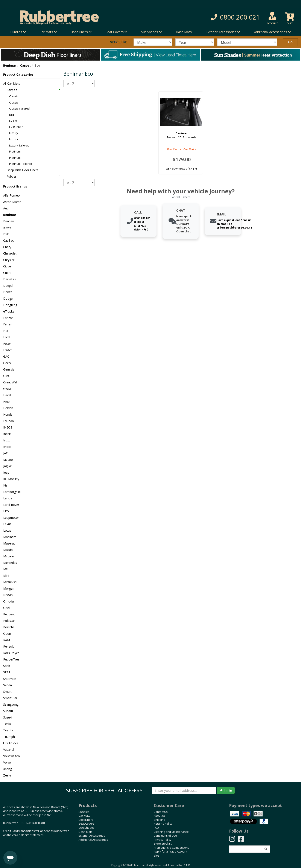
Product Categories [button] (18, 74)
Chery (7, 247)
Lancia (8, 498)
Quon (7, 634)
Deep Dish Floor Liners (22, 170)
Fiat (6, 331)
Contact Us (161, 812)
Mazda (8, 550)
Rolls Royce (11, 653)
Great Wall (10, 382)
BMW (7, 228)
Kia (5, 485)
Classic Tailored (19, 108)
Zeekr (7, 775)
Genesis (9, 369)
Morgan (9, 588)
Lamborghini (12, 492)
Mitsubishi (10, 582)
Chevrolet (10, 253)
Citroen (8, 266)
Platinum (15, 151)
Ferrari (8, 324)
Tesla (7, 724)
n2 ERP (186, 865)
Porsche (9, 627)
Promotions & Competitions (171, 848)
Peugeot (9, 614)
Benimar (10, 65)
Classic (14, 96)
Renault (8, 646)
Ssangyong (11, 704)
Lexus (7, 524)
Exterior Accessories (92, 836)
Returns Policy (163, 824)
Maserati (9, 543)
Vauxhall (9, 750)
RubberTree (11, 659)
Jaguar (8, 466)
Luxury (14, 133)
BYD (6, 234)
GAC (6, 356)
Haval (7, 395)
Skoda (8, 685)
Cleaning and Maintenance (171, 832)
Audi (6, 208)
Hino (6, 402)
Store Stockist (163, 844)
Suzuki (8, 717)
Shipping (159, 820)
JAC (6, 453)
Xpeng (8, 769)
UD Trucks (11, 743)
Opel (6, 608)
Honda (8, 414)
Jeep (6, 472)
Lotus (7, 530)
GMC (7, 376)
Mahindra (10, 537)
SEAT (7, 672)
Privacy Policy (163, 840)
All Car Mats (12, 83)
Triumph (9, 737)
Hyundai (9, 421)
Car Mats (84, 816)
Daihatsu (9, 279)
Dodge (8, 298)
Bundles (84, 812)
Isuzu (7, 440)
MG (6, 569)
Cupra (7, 273)
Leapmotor (11, 518)
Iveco (7, 447)
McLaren (9, 556)
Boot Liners (86, 820)
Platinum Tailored (21, 164)
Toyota (8, 730)
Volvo (7, 762)
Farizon (8, 318)
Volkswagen (11, 756)
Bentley (8, 221)
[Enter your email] (184, 790)
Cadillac (8, 240)
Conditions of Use (165, 836)
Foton (7, 344)
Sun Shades (87, 828)
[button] (215, 17)
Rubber (33, 176)
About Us (160, 816)
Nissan (8, 595)
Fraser (8, 350)
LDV (6, 511)
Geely (7, 363)
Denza (8, 292)
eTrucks (9, 311)
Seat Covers (87, 824)
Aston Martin (12, 202)
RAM (7, 640)
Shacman (10, 679)
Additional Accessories (93, 840)
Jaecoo (8, 460)
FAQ (156, 828)
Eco (12, 115)
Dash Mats (184, 32)
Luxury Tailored (19, 145)
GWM (7, 389)
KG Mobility (11, 479)
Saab (7, 666)
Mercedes (10, 563)
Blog (157, 856)
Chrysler (9, 260)
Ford (6, 337)
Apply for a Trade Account (170, 851)
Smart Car (10, 698)
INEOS (8, 427)
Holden (8, 408)
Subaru (8, 711)
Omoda (8, 601)
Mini (6, 576)
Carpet (25, 65)
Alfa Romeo (11, 195)
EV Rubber (16, 127)
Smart (7, 692)
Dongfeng (10, 305)
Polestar (9, 621)
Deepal (8, 286)
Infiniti (7, 434)
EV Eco (13, 121)
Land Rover (11, 505)
